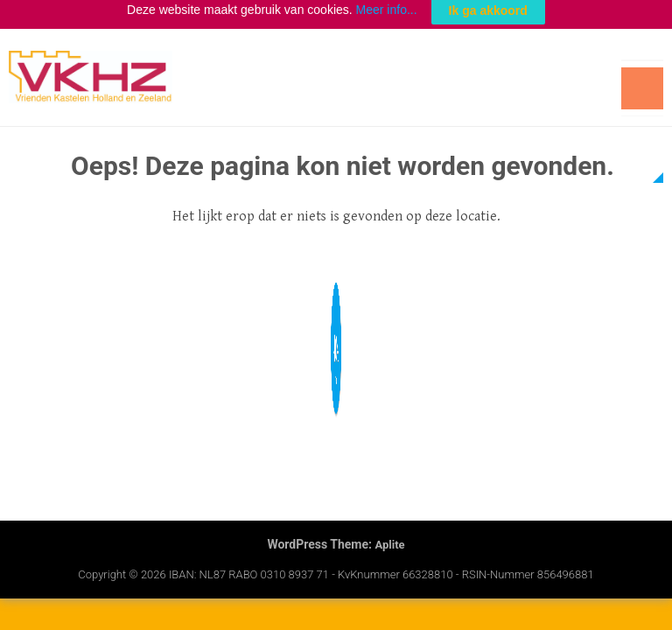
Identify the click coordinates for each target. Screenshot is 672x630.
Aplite (389, 537)
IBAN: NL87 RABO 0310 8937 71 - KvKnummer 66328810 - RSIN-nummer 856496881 (381, 567)
